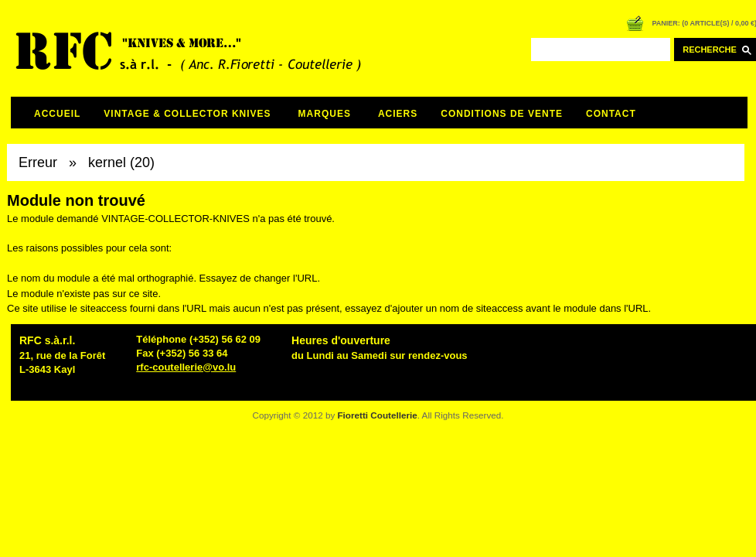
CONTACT (611, 114)
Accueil (57, 114)
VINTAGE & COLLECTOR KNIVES (187, 114)
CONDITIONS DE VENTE (502, 114)
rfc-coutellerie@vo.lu (186, 367)
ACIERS (398, 114)
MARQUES (325, 114)
